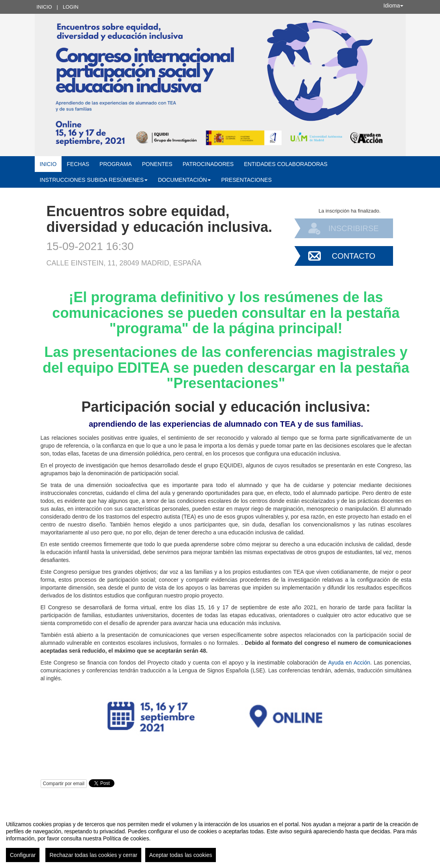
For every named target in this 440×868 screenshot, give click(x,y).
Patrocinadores (208, 164)
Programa (116, 164)
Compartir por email (64, 784)
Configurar (23, 855)
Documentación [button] (184, 180)
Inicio (44, 7)
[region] (220, 838)
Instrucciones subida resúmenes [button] (94, 180)
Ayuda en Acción (349, 663)
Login (71, 7)
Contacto (354, 256)
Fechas (78, 164)
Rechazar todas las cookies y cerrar (93, 855)
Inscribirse (354, 228)
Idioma (393, 6)
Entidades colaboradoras (286, 164)
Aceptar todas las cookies (181, 855)
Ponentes (157, 164)
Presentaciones (246, 180)
